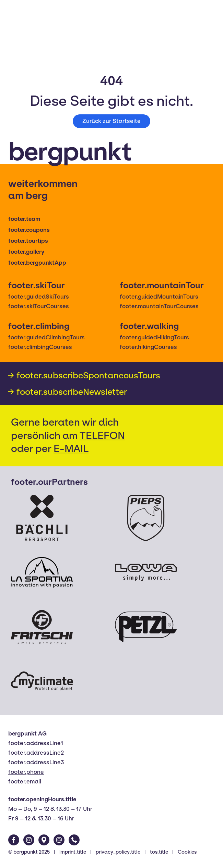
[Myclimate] (42, 681)
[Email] (59, 840)
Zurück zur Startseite (111, 121)
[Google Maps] (44, 840)
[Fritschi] (42, 627)
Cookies (187, 852)
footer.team (24, 219)
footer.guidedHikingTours (154, 337)
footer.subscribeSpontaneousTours (88, 375)
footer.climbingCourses (40, 347)
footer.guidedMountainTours (159, 297)
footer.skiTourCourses (39, 306)
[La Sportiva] (42, 572)
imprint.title (73, 852)
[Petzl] (146, 627)
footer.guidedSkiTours (39, 297)
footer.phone (26, 772)
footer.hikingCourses (148, 347)
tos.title (159, 852)
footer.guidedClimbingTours (46, 337)
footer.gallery (26, 252)
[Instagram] (29, 840)
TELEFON (102, 435)
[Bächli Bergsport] (42, 518)
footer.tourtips (28, 241)
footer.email (25, 782)
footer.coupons (29, 230)
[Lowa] (146, 572)
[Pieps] (146, 518)
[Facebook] (14, 840)
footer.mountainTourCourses (159, 306)
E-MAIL (71, 448)
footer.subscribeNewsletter (72, 392)
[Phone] (74, 840)
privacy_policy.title (118, 852)
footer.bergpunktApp (37, 263)
